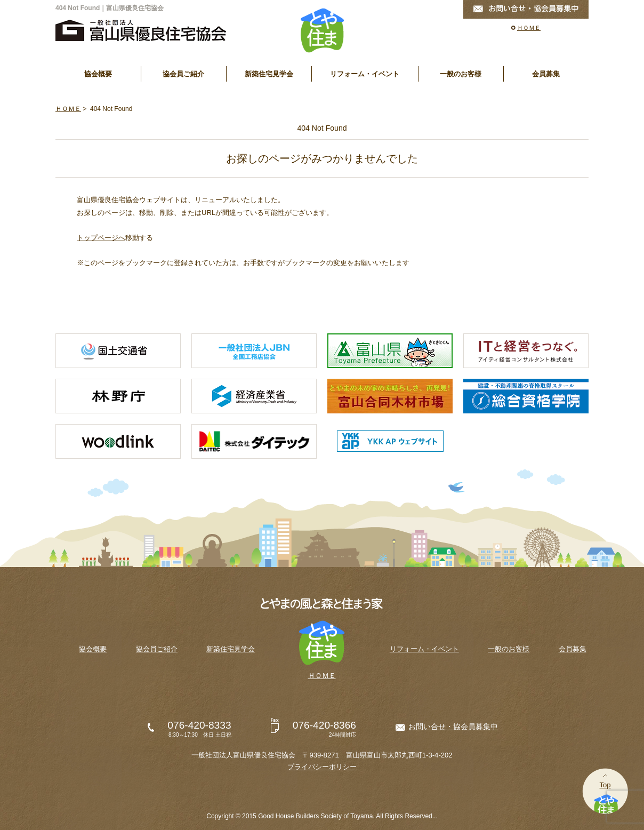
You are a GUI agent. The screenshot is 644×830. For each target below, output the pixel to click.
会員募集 (546, 74)
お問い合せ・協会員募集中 (453, 727)
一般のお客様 (461, 74)
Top (605, 785)
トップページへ (101, 238)
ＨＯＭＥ (529, 28)
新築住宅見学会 (269, 74)
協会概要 (98, 74)
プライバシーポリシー (322, 767)
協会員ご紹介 (183, 74)
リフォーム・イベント (365, 74)
